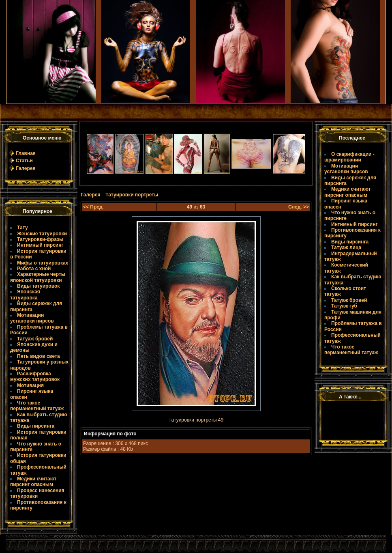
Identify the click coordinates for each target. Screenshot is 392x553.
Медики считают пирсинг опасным (33, 482)
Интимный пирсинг (40, 245)
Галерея (26, 168)
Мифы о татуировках (43, 263)
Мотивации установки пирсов (32, 318)
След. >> (299, 207)
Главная (26, 153)
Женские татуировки (42, 234)
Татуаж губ (344, 306)
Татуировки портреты (132, 195)
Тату (22, 228)
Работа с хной (34, 269)
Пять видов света (39, 356)
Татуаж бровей (35, 339)
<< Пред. (93, 207)
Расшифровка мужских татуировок (35, 377)
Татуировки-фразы (40, 239)
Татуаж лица (346, 247)
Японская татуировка (25, 295)
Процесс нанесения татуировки (37, 493)
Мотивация (30, 385)
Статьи (24, 161)
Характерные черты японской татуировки (38, 277)
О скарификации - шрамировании (349, 157)
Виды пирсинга (36, 426)
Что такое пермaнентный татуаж (37, 406)
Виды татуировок (38, 286)
